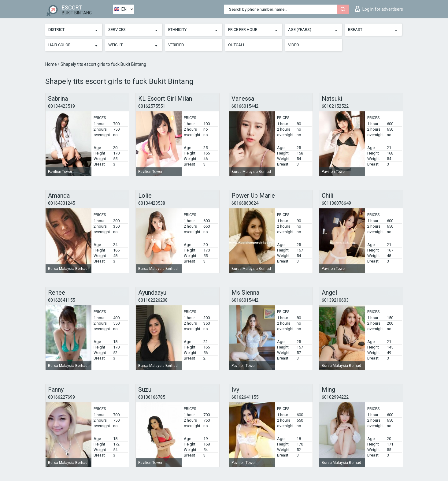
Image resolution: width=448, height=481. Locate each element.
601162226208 (153, 300)
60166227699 (61, 397)
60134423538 (152, 203)
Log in (379, 9)
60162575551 (152, 106)
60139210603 (335, 300)
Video (294, 45)
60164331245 (61, 203)
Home (52, 64)
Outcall (237, 45)
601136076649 (336, 203)
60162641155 (61, 300)
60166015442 (245, 106)
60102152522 (335, 106)
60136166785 (152, 397)
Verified (176, 45)
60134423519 (61, 106)
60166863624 (245, 203)
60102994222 (335, 397)
